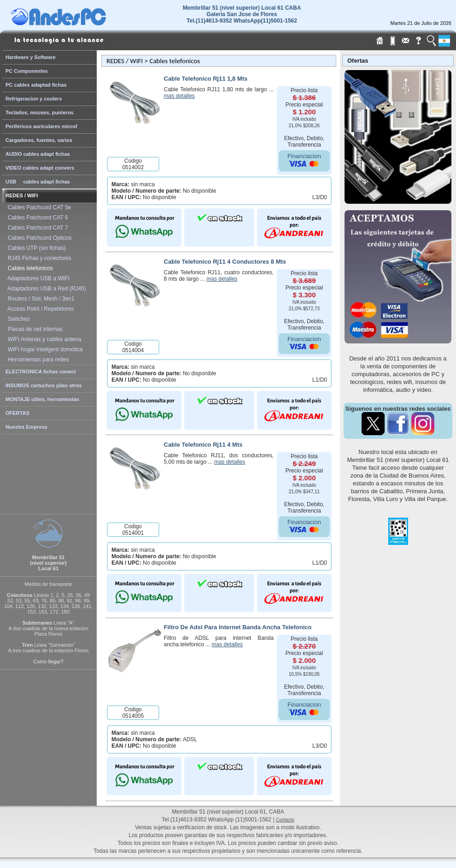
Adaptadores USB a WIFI (37, 278)
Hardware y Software (31, 57)
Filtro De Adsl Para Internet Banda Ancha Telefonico (238, 627)
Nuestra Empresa (26, 427)
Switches (17, 319)
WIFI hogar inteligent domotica (44, 349)
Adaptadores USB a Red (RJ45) (45, 289)
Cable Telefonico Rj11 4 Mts (203, 445)
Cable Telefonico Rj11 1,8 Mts (206, 79)
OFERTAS (18, 413)
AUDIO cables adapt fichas (38, 154)
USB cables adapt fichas (38, 182)
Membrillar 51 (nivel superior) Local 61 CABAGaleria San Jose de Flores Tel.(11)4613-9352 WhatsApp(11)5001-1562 (242, 14)
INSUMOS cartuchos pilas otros (44, 385)
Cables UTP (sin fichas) (35, 248)
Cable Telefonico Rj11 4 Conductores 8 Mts (225, 262)
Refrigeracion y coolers (34, 99)
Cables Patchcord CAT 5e (38, 207)
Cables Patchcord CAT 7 (36, 228)
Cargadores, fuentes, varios (39, 140)
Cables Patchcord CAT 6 (36, 218)
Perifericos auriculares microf (41, 126)
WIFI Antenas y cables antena (43, 339)
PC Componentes (27, 71)
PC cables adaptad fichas (36, 85)
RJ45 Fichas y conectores (38, 258)
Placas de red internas (34, 329)
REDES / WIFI (22, 195)
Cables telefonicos (29, 268)
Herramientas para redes (37, 360)
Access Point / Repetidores (39, 309)
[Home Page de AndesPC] (76, 23)
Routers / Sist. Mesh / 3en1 (39, 299)
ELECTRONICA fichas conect (41, 372)
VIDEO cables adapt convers (40, 168)
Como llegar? (48, 661)
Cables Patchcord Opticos (38, 238)
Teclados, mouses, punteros (40, 112)
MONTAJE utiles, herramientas (42, 399)
